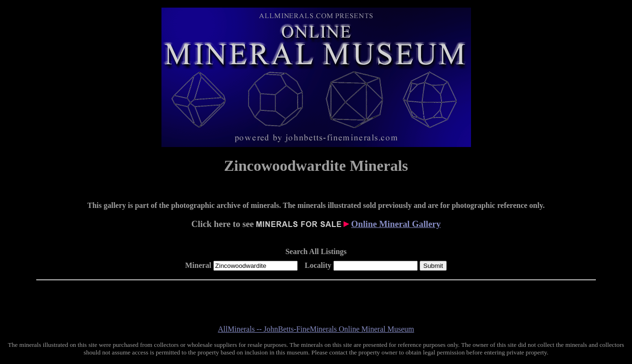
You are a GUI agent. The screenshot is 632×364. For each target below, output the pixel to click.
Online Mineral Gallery (396, 224)
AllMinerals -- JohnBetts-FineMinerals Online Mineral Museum (316, 329)
